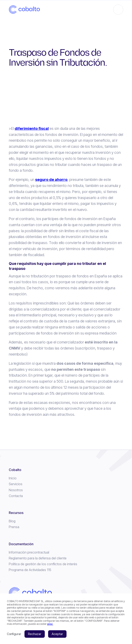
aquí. (50, 624)
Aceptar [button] (57, 634)
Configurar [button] (14, 634)
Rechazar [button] (35, 634)
